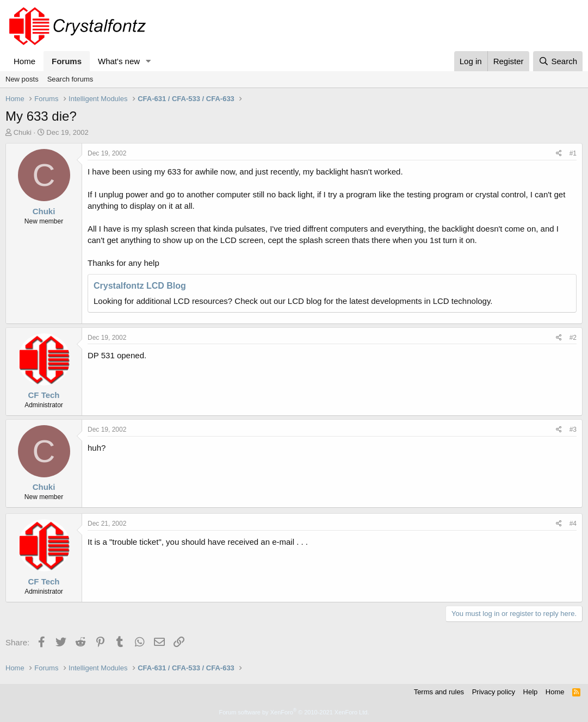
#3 (573, 430)
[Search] (558, 61)
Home (24, 61)
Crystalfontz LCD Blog (140, 286)
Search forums (70, 79)
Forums (67, 61)
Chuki (23, 132)
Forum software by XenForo (294, 712)
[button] (148, 61)
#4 (573, 524)
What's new (119, 61)
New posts (22, 79)
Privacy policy (494, 692)
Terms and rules (439, 692)
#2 (573, 338)
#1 (573, 153)
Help (531, 692)
